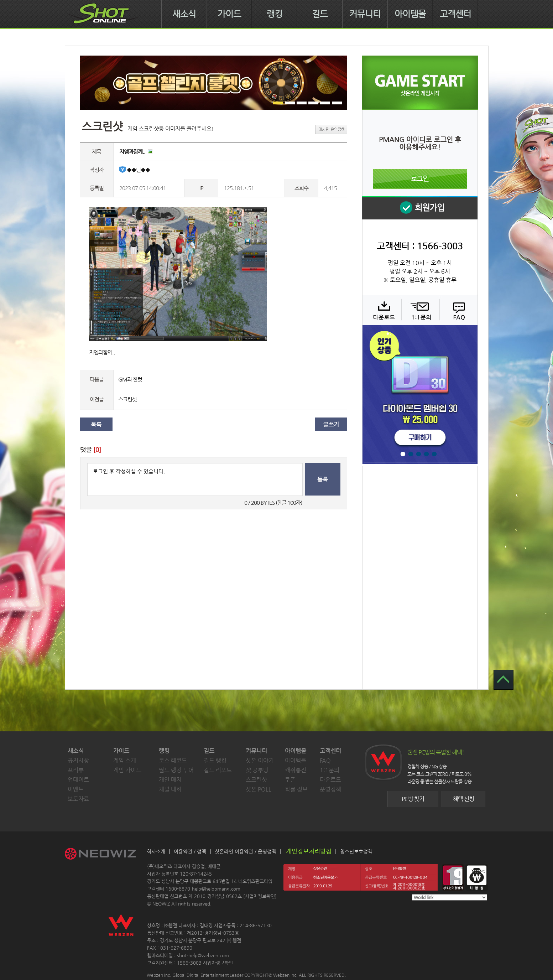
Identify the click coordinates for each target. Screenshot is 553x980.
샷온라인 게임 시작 (420, 83)
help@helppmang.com (216, 889)
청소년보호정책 (356, 851)
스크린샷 (127, 399)
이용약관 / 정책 (190, 851)
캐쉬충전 (296, 770)
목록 (96, 424)
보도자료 (78, 799)
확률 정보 (296, 789)
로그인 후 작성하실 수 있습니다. (195, 479)
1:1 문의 (420, 310)
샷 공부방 (257, 770)
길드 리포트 (218, 770)
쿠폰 (290, 780)
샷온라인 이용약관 (234, 851)
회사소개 (156, 851)
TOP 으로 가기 (504, 680)
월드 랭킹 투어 (176, 770)
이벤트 (76, 789)
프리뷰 (76, 770)
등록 (323, 479)
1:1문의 (330, 770)
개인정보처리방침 (309, 851)
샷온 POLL (259, 789)
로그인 (420, 179)
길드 (320, 14)
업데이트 (78, 780)
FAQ (458, 310)
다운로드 (382, 310)
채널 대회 (170, 789)
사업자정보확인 (260, 896)
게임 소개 (125, 760)
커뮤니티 (365, 14)
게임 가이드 (127, 770)
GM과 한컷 (130, 379)
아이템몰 (410, 14)
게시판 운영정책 (331, 129)
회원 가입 (420, 208)
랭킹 (275, 14)
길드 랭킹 (215, 760)
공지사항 (78, 760)
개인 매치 (170, 780)
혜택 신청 (463, 799)
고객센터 (455, 14)
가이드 (229, 14)
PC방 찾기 (413, 799)
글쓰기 (331, 424)
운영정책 (330, 789)
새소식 (184, 14)
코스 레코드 (173, 760)
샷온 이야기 (260, 760)
